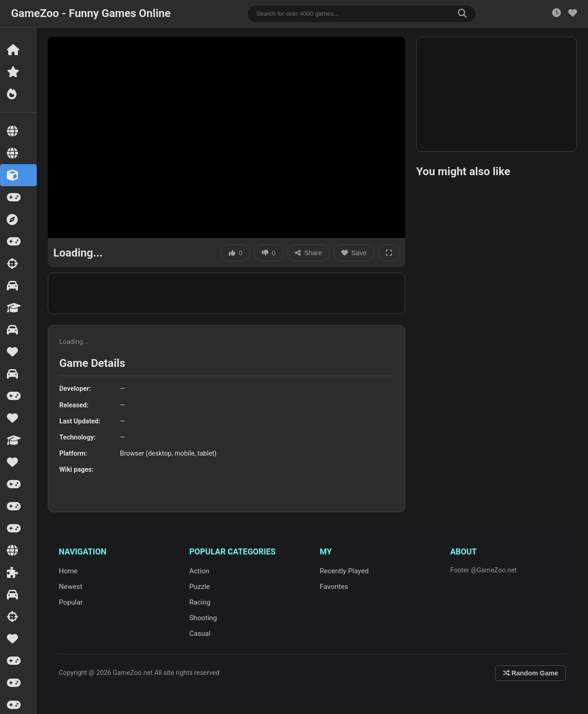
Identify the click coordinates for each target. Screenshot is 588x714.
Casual (200, 634)
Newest (71, 587)
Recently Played (344, 571)
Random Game (531, 673)
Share (308, 253)
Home (68, 571)
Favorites (334, 587)
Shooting (203, 618)
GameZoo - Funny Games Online (91, 13)
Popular (71, 602)
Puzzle (200, 587)
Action (199, 571)
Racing (200, 602)
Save (354, 253)
